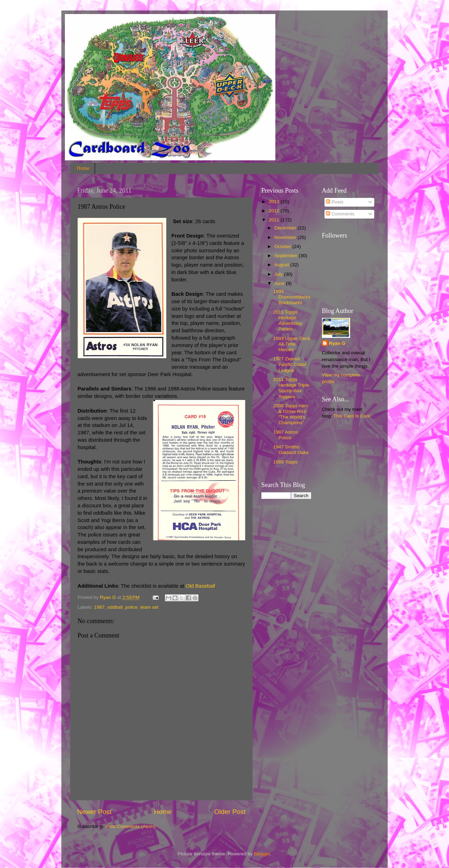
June (280, 283)
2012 (275, 211)
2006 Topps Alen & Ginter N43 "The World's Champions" (291, 414)
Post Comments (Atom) (131, 826)
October (283, 246)
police (131, 607)
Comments (340, 214)
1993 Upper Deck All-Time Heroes (292, 344)
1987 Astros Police (286, 435)
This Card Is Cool (351, 416)
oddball (115, 607)
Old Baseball (200, 586)
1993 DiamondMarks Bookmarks (292, 297)
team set (149, 607)
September (287, 256)
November (286, 237)
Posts (335, 202)
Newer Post (94, 812)
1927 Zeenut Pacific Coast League (290, 364)
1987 (99, 607)
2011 (275, 220)
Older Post (230, 812)
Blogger (262, 854)
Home (83, 168)
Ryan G (337, 343)
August (282, 265)
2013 (275, 202)
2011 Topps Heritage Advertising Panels (288, 321)
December (286, 228)
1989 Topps (286, 462)
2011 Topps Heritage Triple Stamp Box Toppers (291, 388)
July (279, 274)
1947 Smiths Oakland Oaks (291, 450)
